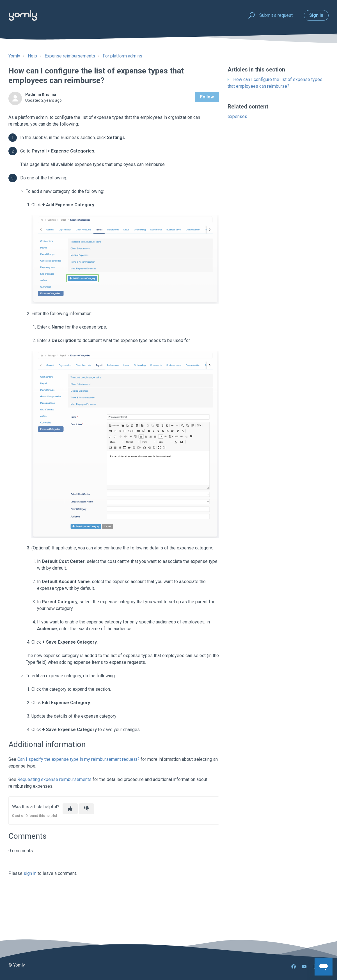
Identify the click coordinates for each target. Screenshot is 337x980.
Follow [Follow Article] (207, 97)
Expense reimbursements (70, 56)
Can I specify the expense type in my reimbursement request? (78, 759)
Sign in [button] (316, 15)
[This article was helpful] (70, 809)
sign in (30, 873)
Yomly (14, 56)
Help (32, 56)
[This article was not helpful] (86, 809)
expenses (237, 116)
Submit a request (276, 15)
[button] (251, 16)
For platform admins (122, 56)
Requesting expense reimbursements (54, 779)
